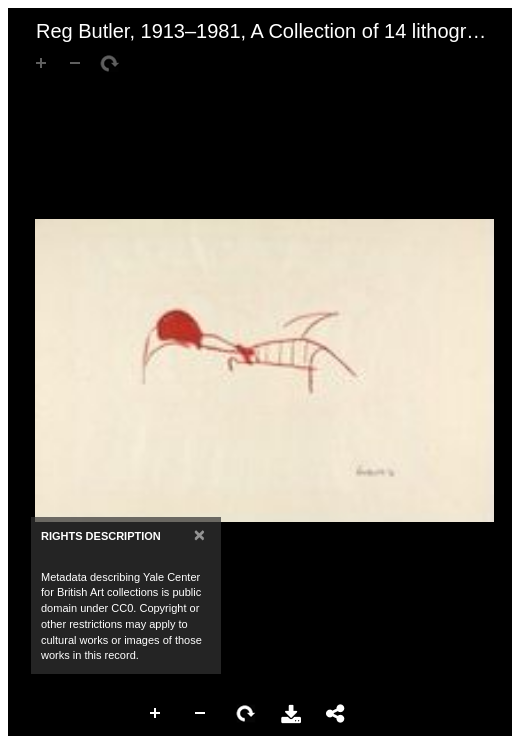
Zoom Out (201, 714)
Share (336, 714)
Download (291, 714)
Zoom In (156, 714)
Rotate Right (246, 714)
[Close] (199, 534)
